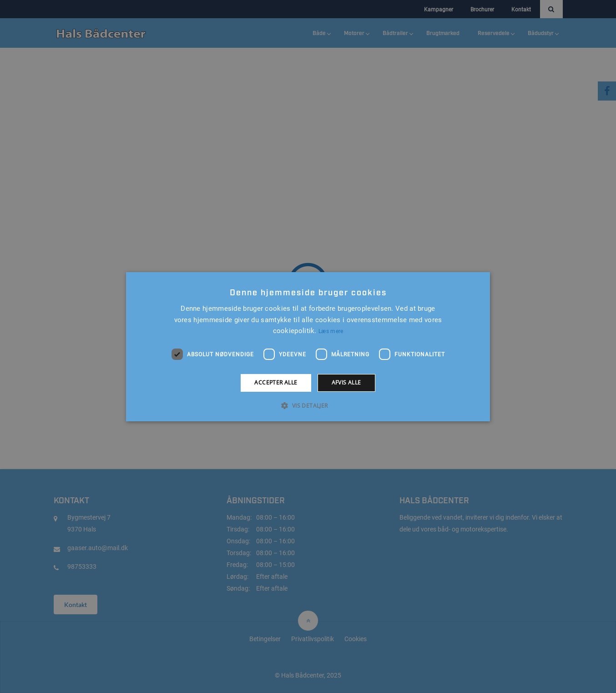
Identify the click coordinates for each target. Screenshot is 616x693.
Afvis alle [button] (346, 382)
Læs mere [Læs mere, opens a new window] (331, 331)
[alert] (308, 346)
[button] (308, 405)
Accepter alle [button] (276, 382)
